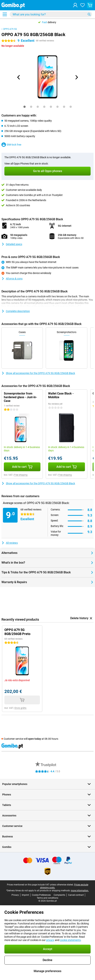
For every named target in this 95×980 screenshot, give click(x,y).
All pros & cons (12, 279)
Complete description (16, 311)
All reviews (10, 543)
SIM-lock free (11, 145)
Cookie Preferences (41, 895)
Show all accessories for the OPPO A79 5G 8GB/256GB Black (38, 373)
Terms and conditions (47, 898)
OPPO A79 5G (10, 29)
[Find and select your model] (51, 14)
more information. (80, 891)
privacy (50, 940)
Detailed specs (12, 244)
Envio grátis (21, 708)
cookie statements (70, 940)
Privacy (15, 895)
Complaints (59, 895)
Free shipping (21, 475)
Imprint (25, 895)
